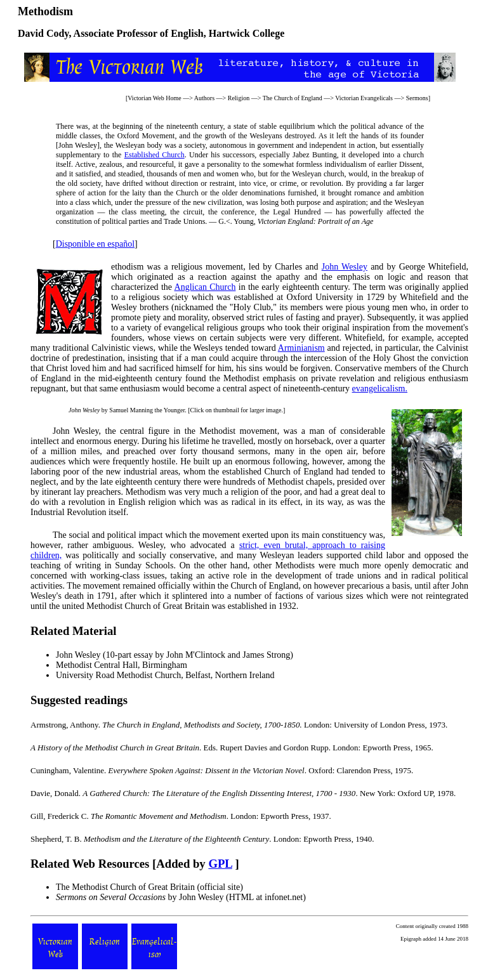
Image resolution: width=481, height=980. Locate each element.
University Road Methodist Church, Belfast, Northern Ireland (165, 675)
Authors (204, 98)
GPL (220, 864)
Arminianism (301, 348)
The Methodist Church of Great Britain (125, 887)
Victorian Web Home (155, 98)
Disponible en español (95, 244)
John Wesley (345, 267)
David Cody (43, 33)
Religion (239, 98)
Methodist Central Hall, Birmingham (122, 665)
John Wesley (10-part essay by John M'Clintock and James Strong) (175, 655)
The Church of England (293, 98)
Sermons (417, 98)
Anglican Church (205, 287)
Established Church (155, 155)
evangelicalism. (380, 389)
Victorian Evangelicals (364, 98)
